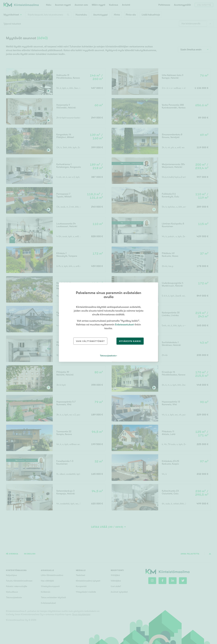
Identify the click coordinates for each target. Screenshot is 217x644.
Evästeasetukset (124, 325)
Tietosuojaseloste (108, 356)
